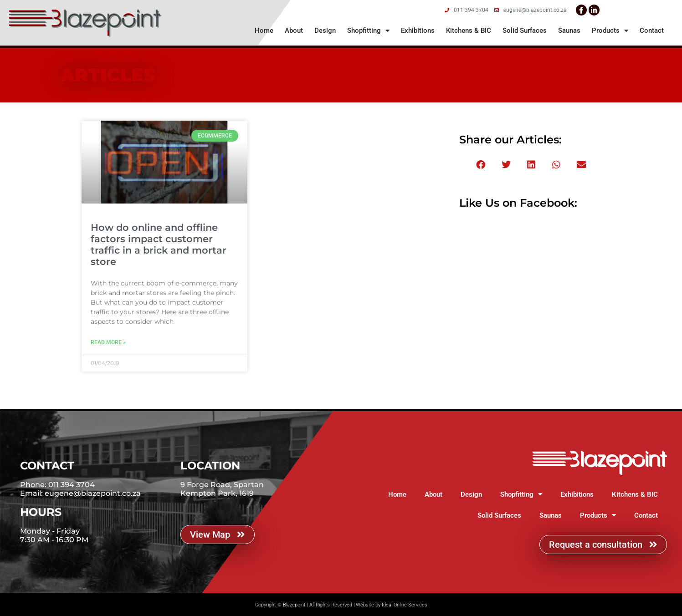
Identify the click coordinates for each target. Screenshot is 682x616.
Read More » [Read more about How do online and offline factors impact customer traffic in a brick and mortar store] (108, 342)
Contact (652, 31)
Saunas (569, 31)
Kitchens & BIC (469, 31)
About (294, 31)
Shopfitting (368, 31)
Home (264, 31)
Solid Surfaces (525, 31)
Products (610, 31)
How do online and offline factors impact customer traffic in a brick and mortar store (159, 244)
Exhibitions (418, 31)
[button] (508, 165)
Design (325, 31)
